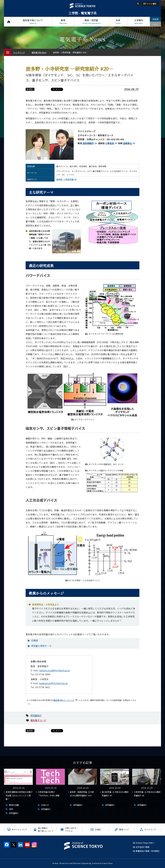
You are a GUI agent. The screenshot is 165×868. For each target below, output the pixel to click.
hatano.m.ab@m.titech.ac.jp (54, 670)
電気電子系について (33, 22)
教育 (63, 22)
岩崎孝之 (129, 143)
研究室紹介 (36, 715)
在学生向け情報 (143, 847)
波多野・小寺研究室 (67, 179)
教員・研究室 (91, 22)
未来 (118, 22)
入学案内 (139, 22)
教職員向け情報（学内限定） (148, 851)
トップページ (9, 22)
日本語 (155, 19)
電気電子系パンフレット (66, 700)
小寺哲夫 (111, 143)
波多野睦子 (90, 143)
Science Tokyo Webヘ (145, 843)
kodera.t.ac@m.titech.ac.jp (53, 683)
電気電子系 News (39, 52)
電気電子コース (38, 720)
